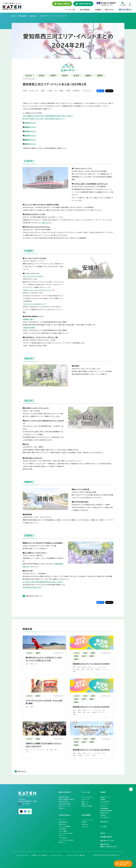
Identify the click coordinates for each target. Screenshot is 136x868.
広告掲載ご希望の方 (106, 837)
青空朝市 (76, 366)
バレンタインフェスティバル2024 (35, 258)
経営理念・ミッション (105, 797)
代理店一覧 (62, 808)
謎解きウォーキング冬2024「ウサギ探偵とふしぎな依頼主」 (44, 543)
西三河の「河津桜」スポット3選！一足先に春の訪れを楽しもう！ (43, 119)
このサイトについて (23, 855)
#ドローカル (34, 90)
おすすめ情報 (62, 829)
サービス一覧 (70, 10)
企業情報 (98, 10)
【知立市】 (29, 401)
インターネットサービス (87, 797)
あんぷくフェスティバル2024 (33, 276)
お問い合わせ (109, 10)
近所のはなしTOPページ (34, 596)
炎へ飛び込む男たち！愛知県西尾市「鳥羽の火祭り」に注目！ (42, 582)
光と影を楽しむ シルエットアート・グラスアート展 (41, 337)
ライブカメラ (85, 827)
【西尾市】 (29, 536)
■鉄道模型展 (27, 514)
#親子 (43, 90)
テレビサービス (85, 799)
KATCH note (103, 806)
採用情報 (103, 815)
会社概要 (103, 799)
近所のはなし (22, 771)
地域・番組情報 (85, 10)
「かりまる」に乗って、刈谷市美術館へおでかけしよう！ (91, 184)
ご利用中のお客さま (64, 815)
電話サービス (85, 802)
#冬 (56, 90)
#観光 (61, 90)
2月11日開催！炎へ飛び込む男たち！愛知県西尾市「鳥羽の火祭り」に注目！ (47, 116)
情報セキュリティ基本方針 (40, 855)
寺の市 (26, 444)
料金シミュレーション (64, 806)
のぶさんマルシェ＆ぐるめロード (34, 304)
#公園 (50, 90)
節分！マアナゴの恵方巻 (81, 489)
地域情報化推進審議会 (106, 811)
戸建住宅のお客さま (64, 797)
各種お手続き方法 (63, 822)
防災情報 (84, 822)
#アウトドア (87, 90)
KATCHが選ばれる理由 (65, 804)
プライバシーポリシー (57, 855)
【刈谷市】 (29, 161)
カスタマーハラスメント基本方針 (76, 855)
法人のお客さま (104, 817)
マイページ (61, 820)
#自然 (25, 90)
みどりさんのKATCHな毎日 (66, 833)
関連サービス (85, 804)
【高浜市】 (29, 358)
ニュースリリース (104, 804)
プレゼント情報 (62, 831)
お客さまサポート (63, 824)
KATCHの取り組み (105, 802)
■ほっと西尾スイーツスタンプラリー (35, 553)
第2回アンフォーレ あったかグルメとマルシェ (38, 290)
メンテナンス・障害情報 (65, 827)
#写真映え (76, 90)
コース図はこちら (44, 223)
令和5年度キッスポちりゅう (33, 458)
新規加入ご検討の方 (65, 792)
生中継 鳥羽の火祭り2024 (31, 587)
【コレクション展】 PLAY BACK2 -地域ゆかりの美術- (42, 204)
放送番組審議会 (104, 808)
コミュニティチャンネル (87, 820)
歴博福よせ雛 (28, 319)
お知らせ (103, 833)
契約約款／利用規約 (87, 806)
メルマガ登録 (62, 838)
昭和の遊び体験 (29, 328)
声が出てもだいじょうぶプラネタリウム (37, 227)
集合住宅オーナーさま (107, 841)
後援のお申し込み (105, 813)
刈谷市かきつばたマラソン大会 (35, 214)
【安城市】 (29, 251)
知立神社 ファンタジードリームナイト (37, 408)
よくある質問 (103, 827)
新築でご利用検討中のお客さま (67, 799)
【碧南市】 (29, 482)
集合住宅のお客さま (64, 802)
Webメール (62, 836)
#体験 (68, 90)
